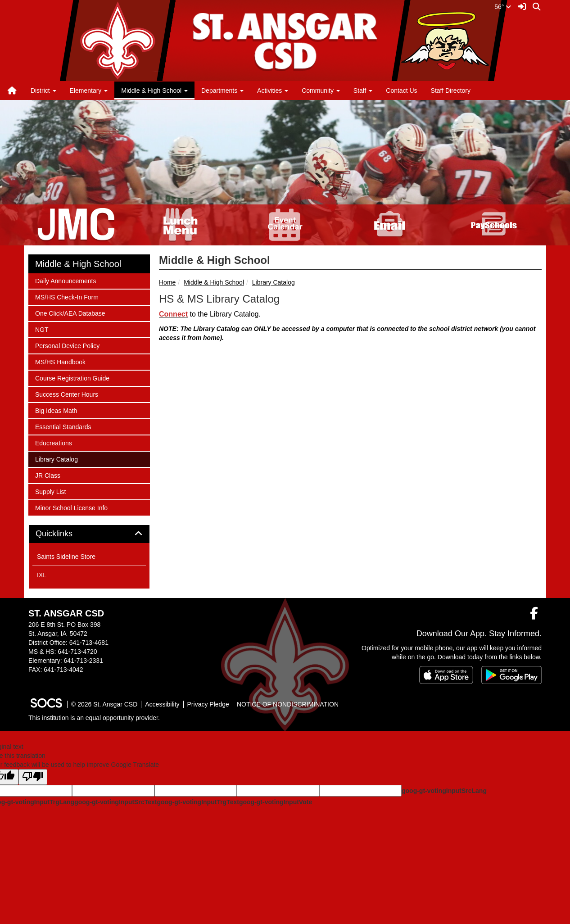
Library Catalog (274, 282)
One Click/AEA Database (70, 313)
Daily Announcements (65, 280)
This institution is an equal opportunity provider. (94, 718)
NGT (47, 329)
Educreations (53, 442)
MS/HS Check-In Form (67, 297)
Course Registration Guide (72, 378)
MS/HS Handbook (60, 361)
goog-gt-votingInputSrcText (115, 802)
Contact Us (401, 91)
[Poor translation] (33, 777)
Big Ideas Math (56, 410)
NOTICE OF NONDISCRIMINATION (288, 704)
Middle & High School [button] (154, 91)
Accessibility (162, 704)
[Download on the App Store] (446, 675)
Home (167, 282)
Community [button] (321, 91)
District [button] (43, 91)
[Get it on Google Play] (511, 675)
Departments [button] (222, 91)
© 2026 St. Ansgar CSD (104, 704)
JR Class (47, 475)
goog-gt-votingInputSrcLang (444, 791)
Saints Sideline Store (66, 557)
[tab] (89, 534)
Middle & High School (214, 282)
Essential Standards (63, 426)
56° (503, 7)
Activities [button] (273, 91)
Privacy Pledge (208, 704)
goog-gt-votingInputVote (276, 802)
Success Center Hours (66, 394)
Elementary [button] (89, 91)
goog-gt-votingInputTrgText (198, 802)
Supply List (50, 491)
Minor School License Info (71, 507)
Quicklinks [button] (64, 534)
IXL (42, 575)
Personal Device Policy (67, 345)
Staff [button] (363, 91)
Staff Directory (451, 91)
